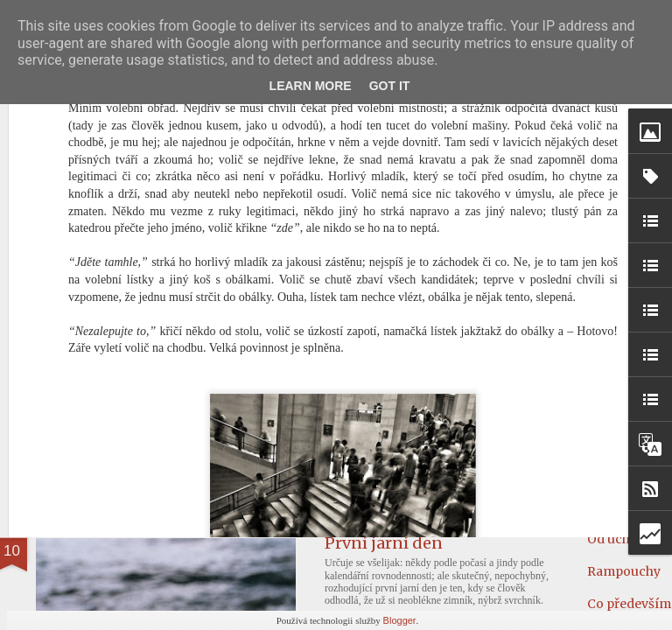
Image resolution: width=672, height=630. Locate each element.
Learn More (311, 86)
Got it (390, 86)
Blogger (400, 620)
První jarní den (384, 543)
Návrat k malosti (125, 408)
